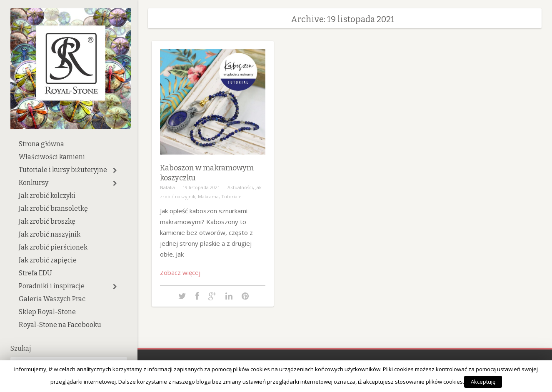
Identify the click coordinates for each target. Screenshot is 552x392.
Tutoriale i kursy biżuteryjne (63, 170)
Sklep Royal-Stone (47, 312)
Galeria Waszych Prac (52, 299)
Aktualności (240, 187)
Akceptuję (483, 382)
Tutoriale (231, 196)
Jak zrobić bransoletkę (53, 208)
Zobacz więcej (180, 272)
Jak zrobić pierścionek (53, 247)
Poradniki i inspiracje (52, 286)
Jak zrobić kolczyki (47, 196)
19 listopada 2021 (201, 187)
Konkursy (34, 183)
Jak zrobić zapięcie (48, 260)
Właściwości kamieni (52, 157)
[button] (115, 170)
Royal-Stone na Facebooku (60, 325)
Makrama (208, 196)
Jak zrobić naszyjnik (50, 234)
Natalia (167, 187)
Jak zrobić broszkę (47, 221)
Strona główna (41, 144)
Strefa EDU (35, 273)
